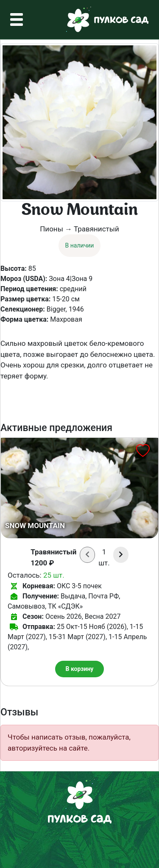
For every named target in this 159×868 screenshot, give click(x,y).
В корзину (80, 669)
